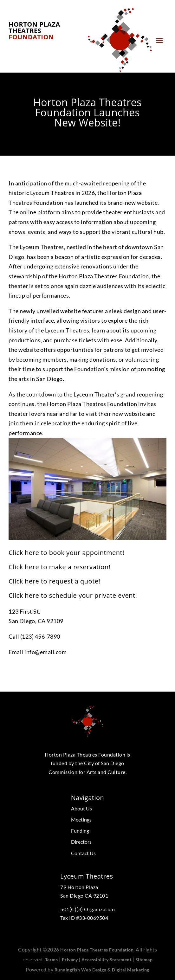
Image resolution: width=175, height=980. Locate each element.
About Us (81, 808)
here (32, 553)
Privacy (70, 960)
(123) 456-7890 (40, 636)
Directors (81, 842)
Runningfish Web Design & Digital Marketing (102, 970)
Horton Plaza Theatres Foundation (97, 950)
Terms (52, 960)
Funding (80, 831)
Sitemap (144, 960)
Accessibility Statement (107, 960)
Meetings (81, 819)
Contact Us (83, 853)
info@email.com (45, 652)
